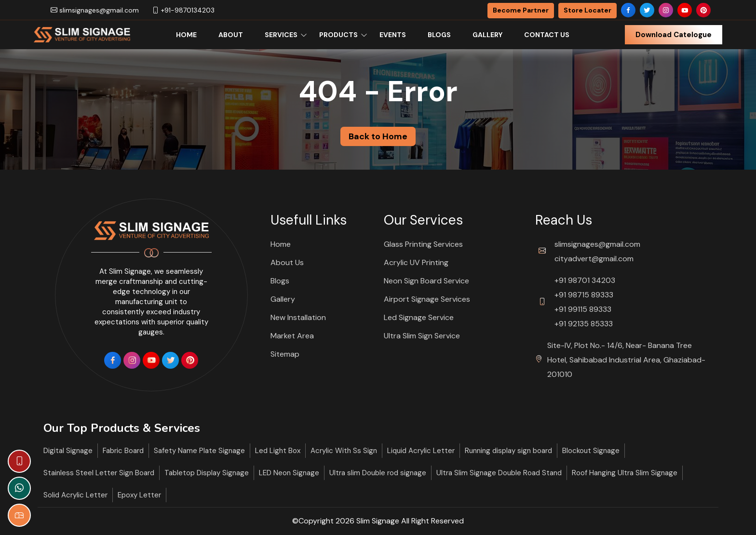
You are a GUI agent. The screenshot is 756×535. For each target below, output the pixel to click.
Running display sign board (508, 451)
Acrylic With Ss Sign (344, 451)
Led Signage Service (419, 317)
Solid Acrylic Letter (75, 495)
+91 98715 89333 (584, 295)
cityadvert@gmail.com (594, 259)
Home (186, 35)
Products (338, 35)
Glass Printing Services (423, 244)
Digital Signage (68, 451)
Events (393, 35)
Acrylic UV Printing (416, 262)
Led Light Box (278, 451)
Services (281, 35)
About (231, 35)
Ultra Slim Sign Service (422, 336)
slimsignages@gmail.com (95, 10)
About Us (287, 262)
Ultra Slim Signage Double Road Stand (499, 473)
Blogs (439, 35)
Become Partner (521, 10)
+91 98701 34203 (585, 280)
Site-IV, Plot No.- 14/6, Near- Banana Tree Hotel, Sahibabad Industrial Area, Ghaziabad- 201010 (626, 360)
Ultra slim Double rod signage (378, 473)
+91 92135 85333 (584, 324)
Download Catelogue (674, 35)
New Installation (298, 317)
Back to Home (378, 136)
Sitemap (285, 354)
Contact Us (547, 35)
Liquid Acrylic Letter (421, 451)
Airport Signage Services (427, 299)
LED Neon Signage (289, 473)
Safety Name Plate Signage (199, 451)
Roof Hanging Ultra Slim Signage (625, 473)
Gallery (487, 35)
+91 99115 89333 (583, 309)
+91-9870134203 (183, 10)
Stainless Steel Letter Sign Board (99, 473)
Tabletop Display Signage (207, 473)
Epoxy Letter (139, 495)
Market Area (292, 336)
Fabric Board (123, 451)
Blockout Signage (591, 451)
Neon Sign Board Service (426, 281)
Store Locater (587, 10)
